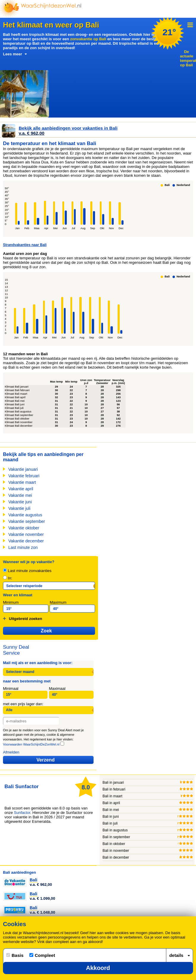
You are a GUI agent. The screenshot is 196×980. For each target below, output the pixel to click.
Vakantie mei (20, 495)
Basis (15, 955)
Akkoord (98, 968)
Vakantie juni (20, 502)
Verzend (46, 760)
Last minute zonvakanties (27, 571)
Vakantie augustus (25, 515)
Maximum (58, 602)
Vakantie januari (23, 469)
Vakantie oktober (24, 528)
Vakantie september (27, 521)
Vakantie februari (24, 476)
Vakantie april (21, 489)
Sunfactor (22, 813)
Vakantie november (26, 534)
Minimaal (11, 689)
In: (8, 578)
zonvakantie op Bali (88, 39)
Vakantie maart (22, 482)
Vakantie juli (19, 508)
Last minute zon (23, 547)
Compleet (42, 955)
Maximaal (57, 689)
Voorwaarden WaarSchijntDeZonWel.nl (31, 744)
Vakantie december (26, 541)
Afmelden (11, 752)
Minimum (11, 602)
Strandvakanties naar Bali (25, 245)
